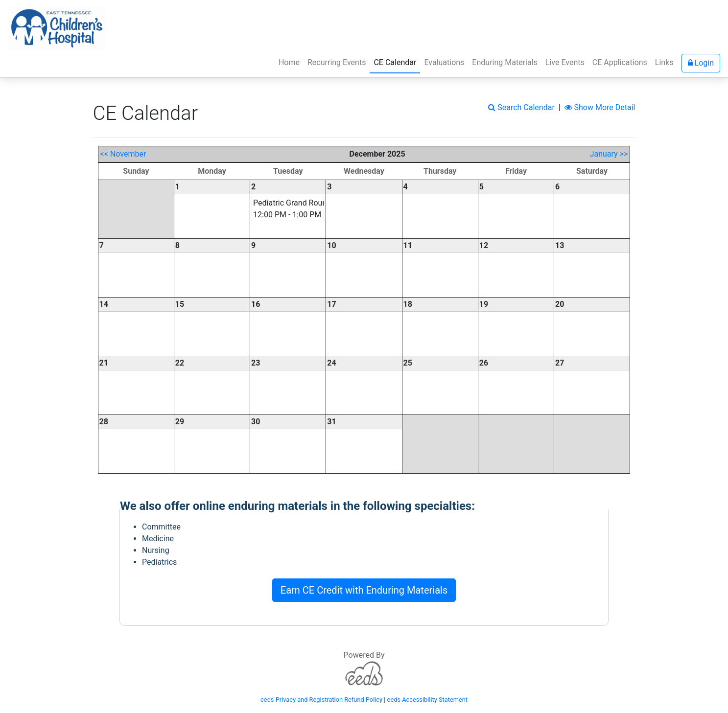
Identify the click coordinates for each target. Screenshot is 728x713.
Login (701, 63)
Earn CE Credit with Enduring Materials (364, 590)
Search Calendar (521, 107)
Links (664, 62)
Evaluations (444, 62)
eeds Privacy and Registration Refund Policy (321, 700)
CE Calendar (397, 62)
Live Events (565, 62)
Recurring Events (337, 62)
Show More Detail (600, 107)
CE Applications (620, 62)
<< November (123, 154)
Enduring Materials (505, 62)
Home (289, 62)
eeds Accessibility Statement (427, 700)
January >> (609, 154)
